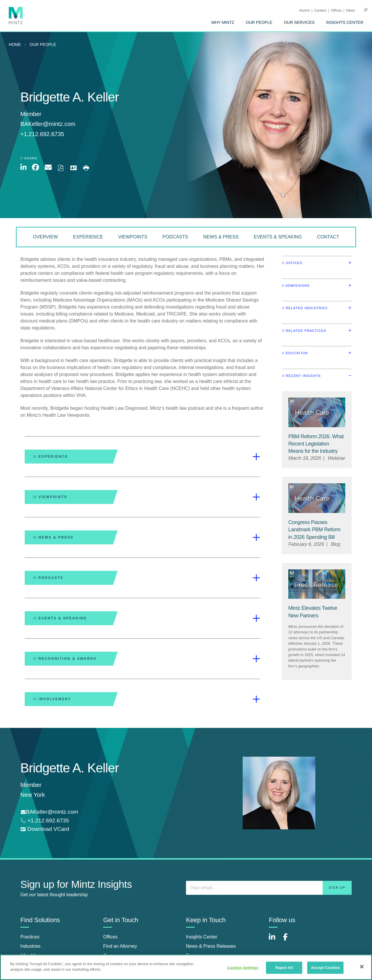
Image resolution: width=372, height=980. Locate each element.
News (350, 10)
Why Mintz (223, 22)
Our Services (299, 22)
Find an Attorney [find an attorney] (120, 946)
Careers (320, 10)
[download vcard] (45, 829)
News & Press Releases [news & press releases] (211, 946)
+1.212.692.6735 (47, 820)
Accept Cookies (325, 968)
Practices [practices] (30, 937)
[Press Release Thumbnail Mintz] (317, 584)
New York (33, 795)
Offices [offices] (110, 937)
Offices (336, 10)
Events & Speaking (278, 237)
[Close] (362, 967)
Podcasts (175, 237)
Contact (328, 237)
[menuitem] (223, 22)
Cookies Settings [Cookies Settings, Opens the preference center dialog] (243, 968)
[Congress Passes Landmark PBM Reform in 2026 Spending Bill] (314, 530)
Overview (45, 237)
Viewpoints (133, 237)
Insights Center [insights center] (202, 937)
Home (15, 44)
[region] (186, 967)
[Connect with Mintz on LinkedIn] (275, 940)
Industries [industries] (30, 946)
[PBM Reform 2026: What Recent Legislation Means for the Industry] (316, 444)
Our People (259, 22)
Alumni (304, 10)
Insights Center (345, 22)
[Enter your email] (269, 888)
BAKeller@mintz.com (48, 124)
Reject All (284, 968)
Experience (88, 237)
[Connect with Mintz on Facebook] (289, 940)
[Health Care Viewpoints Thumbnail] (317, 412)
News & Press (221, 237)
